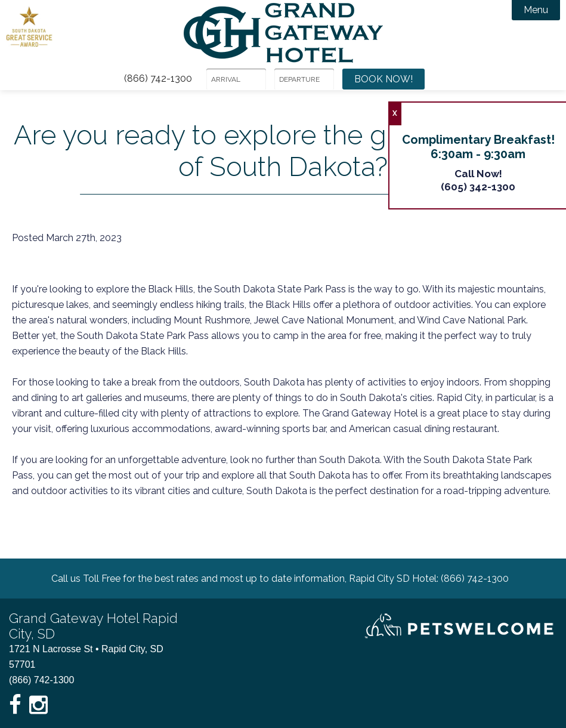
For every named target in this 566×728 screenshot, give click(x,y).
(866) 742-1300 (158, 79)
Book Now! (383, 79)
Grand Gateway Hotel (283, 33)
